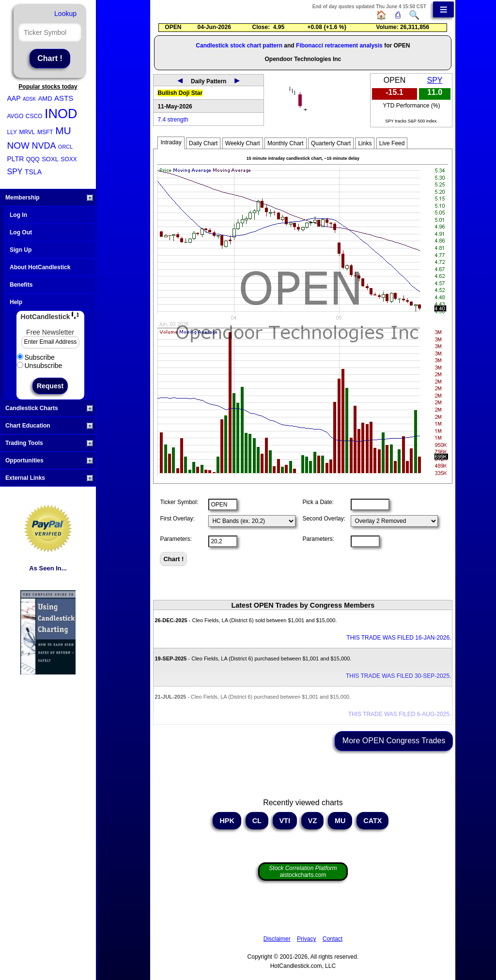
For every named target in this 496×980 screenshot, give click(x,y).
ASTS (64, 98)
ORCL (66, 147)
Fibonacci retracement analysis (339, 46)
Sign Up (21, 250)
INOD (61, 114)
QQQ (33, 159)
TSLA (33, 172)
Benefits (21, 285)
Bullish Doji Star (180, 93)
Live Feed (392, 143)
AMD (45, 99)
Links (365, 143)
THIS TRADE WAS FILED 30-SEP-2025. (398, 676)
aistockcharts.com (303, 872)
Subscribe (36, 357)
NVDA (44, 146)
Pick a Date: (318, 502)
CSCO (34, 116)
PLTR (16, 159)
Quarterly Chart (331, 143)
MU (63, 130)
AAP (14, 98)
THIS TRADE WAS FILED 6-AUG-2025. (400, 714)
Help (16, 302)
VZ (312, 821)
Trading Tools (49, 443)
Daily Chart (203, 143)
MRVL (27, 132)
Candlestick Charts (49, 408)
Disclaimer (277, 939)
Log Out (21, 232)
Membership (49, 198)
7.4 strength (173, 120)
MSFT (45, 132)
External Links (49, 478)
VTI (285, 821)
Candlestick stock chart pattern (239, 46)
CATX (372, 821)
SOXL (50, 159)
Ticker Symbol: (179, 502)
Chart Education (49, 426)
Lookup (65, 14)
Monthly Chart (286, 143)
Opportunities (49, 460)
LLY (12, 132)
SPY (15, 172)
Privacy (306, 939)
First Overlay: (177, 519)
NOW (18, 145)
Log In (18, 215)
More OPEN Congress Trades (394, 741)
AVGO (15, 116)
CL (257, 821)
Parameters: (176, 539)
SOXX (69, 159)
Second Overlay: (324, 519)
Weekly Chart (243, 143)
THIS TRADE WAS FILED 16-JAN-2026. (399, 638)
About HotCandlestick (40, 267)
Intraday (171, 142)
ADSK (29, 99)
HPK (227, 821)
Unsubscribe (40, 366)
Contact (333, 939)
